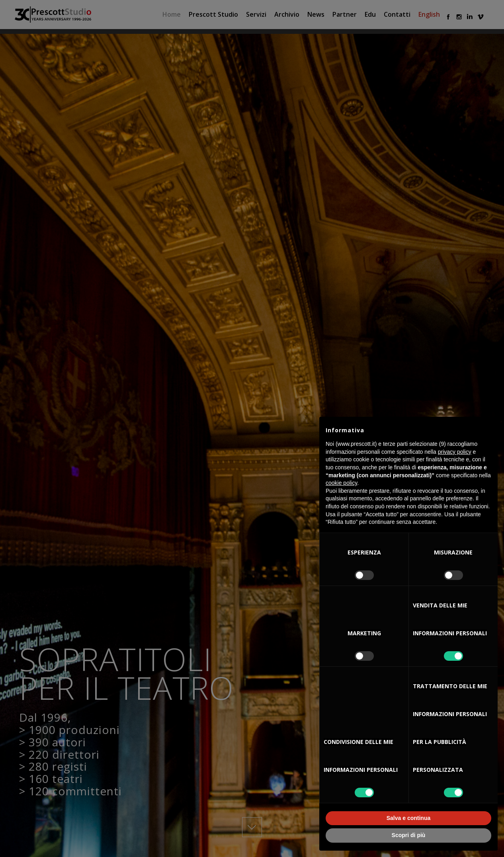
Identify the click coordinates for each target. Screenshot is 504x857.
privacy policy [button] (455, 452)
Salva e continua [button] (408, 818)
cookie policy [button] (341, 483)
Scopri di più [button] (409, 835)
